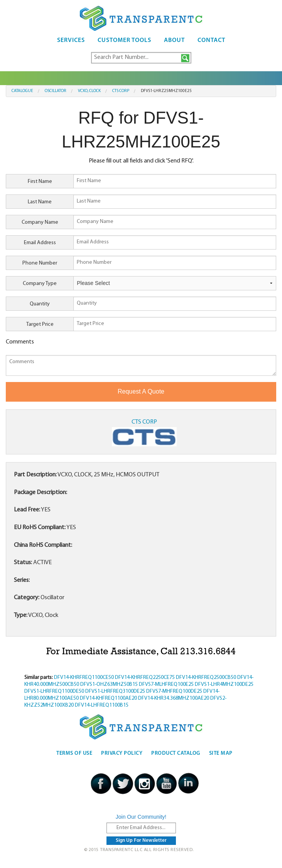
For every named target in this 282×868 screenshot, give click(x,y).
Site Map (221, 753)
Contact (211, 40)
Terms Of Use (74, 753)
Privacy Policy (122, 753)
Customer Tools (124, 40)
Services (71, 40)
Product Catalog (176, 753)
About (174, 40)
